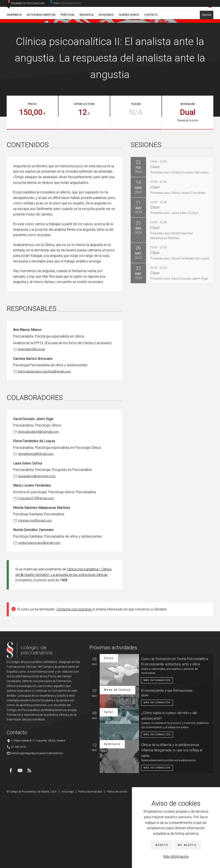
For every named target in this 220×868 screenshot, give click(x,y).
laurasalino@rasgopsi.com (37, 546)
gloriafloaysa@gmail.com (36, 524)
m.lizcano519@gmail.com (36, 568)
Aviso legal (68, 862)
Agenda (207, 34)
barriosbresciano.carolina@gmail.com (44, 441)
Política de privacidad (90, 862)
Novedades (106, 34)
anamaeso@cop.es (31, 419)
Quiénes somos (129, 34)
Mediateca (86, 34)
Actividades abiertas (41, 34)
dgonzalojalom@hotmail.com (38, 502)
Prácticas (67, 34)
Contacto (151, 34)
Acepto (162, 845)
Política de (117, 862)
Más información (176, 857)
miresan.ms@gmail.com (35, 590)
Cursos (33, 44)
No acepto (187, 845)
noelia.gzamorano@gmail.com (39, 613)
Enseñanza (14, 34)
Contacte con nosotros (74, 679)
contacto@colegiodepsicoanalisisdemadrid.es (37, 823)
